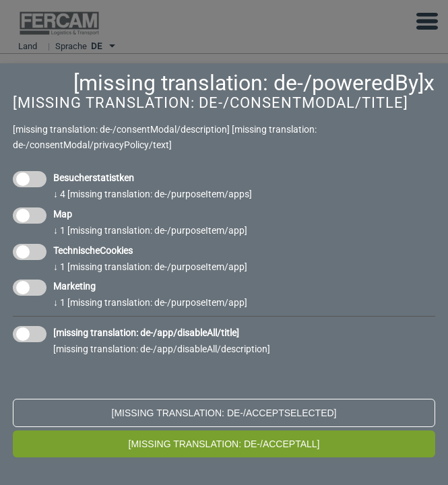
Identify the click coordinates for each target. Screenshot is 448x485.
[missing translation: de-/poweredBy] (249, 83)
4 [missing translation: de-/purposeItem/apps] (153, 194)
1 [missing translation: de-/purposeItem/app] (150, 230)
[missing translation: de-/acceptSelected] (224, 413)
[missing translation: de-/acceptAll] (224, 444)
